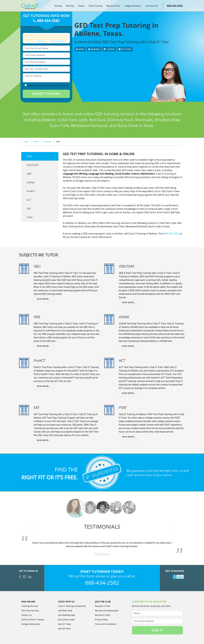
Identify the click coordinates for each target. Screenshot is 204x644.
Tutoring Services (30, 606)
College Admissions (133, 6)
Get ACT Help (65, 624)
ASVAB (31, 182)
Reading (94, 49)
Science (109, 49)
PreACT (31, 191)
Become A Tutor (103, 615)
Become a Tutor (113, 6)
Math (80, 49)
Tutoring (58, 6)
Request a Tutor (103, 606)
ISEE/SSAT (33, 165)
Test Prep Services (30, 610)
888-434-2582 (175, 6)
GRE (29, 174)
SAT (29, 209)
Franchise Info (152, 6)
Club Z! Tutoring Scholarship (72, 606)
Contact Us (27, 615)
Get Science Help (66, 620)
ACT (29, 200)
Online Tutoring (96, 6)
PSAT (30, 217)
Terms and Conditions (57, 41)
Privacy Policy (41, 41)
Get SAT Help (64, 629)
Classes (81, 6)
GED (29, 156)
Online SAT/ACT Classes (33, 620)
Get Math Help (65, 610)
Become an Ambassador (107, 610)
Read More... (44, 299)
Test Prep (70, 6)
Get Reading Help (67, 615)
